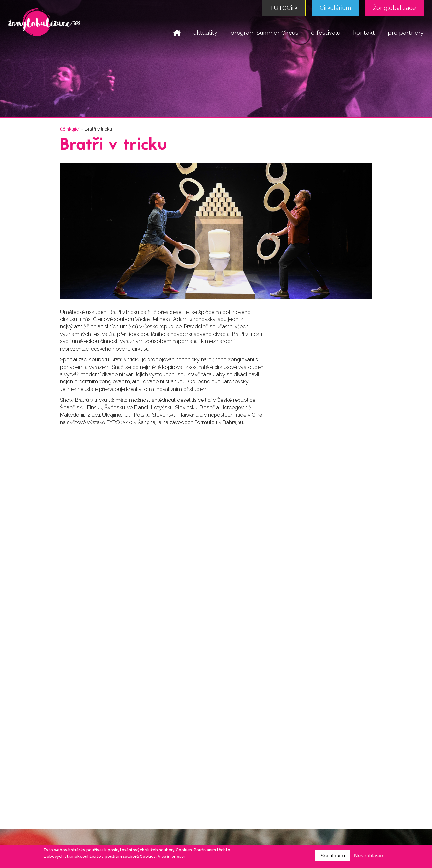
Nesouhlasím (369, 856)
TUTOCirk (284, 8)
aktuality (205, 33)
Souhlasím (332, 856)
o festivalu (326, 33)
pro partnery (406, 33)
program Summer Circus (264, 33)
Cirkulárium (335, 8)
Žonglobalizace (394, 8)
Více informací (171, 856)
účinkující (70, 129)
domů (177, 33)
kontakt (364, 33)
